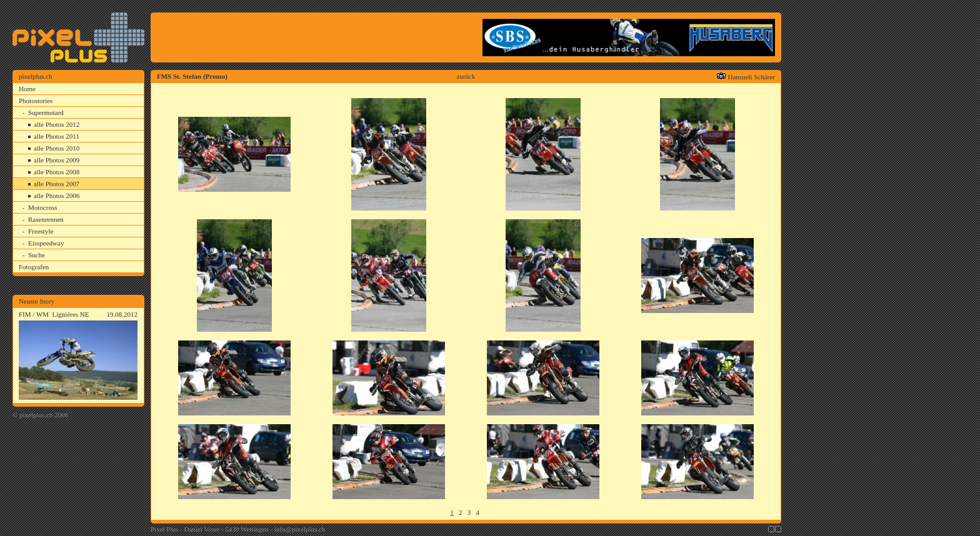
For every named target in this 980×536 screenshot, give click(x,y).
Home (27, 89)
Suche (37, 255)
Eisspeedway (46, 243)
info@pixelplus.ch (300, 529)
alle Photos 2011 (57, 136)
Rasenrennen (46, 219)
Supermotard (46, 112)
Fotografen (34, 267)
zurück (466, 76)
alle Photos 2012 (57, 124)
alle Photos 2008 (57, 172)
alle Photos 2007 (57, 184)
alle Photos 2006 (57, 196)
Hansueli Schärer (752, 77)
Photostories (36, 101)
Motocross (42, 207)
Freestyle (41, 231)
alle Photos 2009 (57, 160)
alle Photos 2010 (57, 148)
